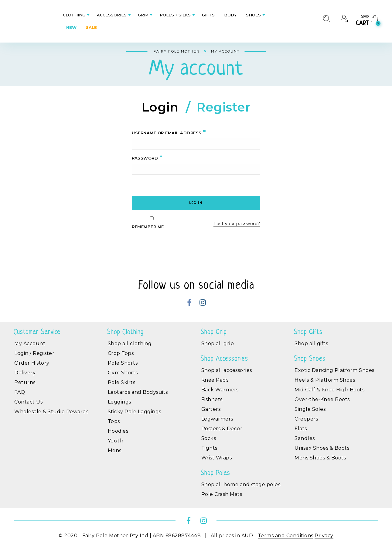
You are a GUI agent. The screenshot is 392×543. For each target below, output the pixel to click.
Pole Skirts (122, 382)
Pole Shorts (123, 363)
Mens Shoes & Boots (320, 458)
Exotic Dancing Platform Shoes (334, 370)
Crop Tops (121, 353)
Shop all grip (218, 344)
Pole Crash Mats (222, 494)
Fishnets (212, 399)
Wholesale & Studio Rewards (51, 412)
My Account (30, 344)
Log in (196, 203)
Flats (301, 429)
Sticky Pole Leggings (135, 412)
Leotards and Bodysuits (138, 392)
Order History (32, 363)
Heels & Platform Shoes (325, 380)
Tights (209, 448)
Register (223, 108)
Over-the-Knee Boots (322, 399)
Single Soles (310, 409)
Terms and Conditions (286, 536)
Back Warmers (220, 390)
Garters (211, 409)
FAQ (20, 392)
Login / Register (34, 353)
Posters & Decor (222, 429)
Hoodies (118, 431)
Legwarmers (217, 419)
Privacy (324, 536)
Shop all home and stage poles (241, 485)
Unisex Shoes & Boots (322, 448)
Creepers (306, 419)
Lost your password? (237, 224)
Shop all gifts (311, 344)
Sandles (305, 438)
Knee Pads (215, 380)
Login (160, 108)
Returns (25, 382)
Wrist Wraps (217, 458)
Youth (116, 441)
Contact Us (28, 402)
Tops (114, 421)
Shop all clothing (130, 344)
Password (147, 158)
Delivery (25, 373)
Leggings (119, 402)
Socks (209, 438)
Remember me (152, 223)
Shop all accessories (227, 370)
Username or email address (169, 132)
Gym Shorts (123, 373)
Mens (115, 450)
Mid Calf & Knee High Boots (329, 390)
